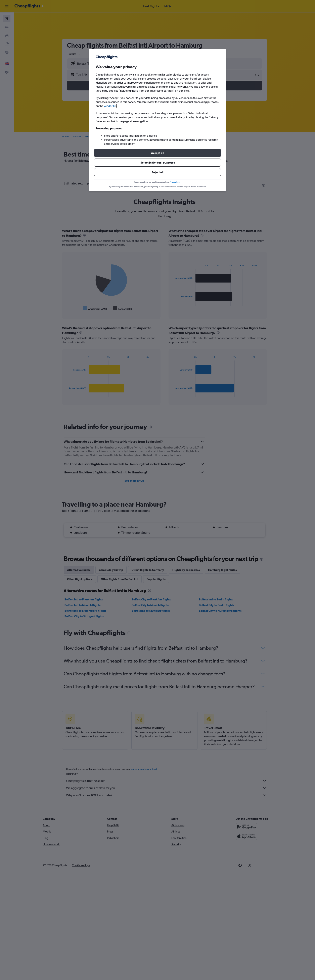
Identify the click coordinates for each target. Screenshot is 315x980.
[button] (157, 153)
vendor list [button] (110, 106)
